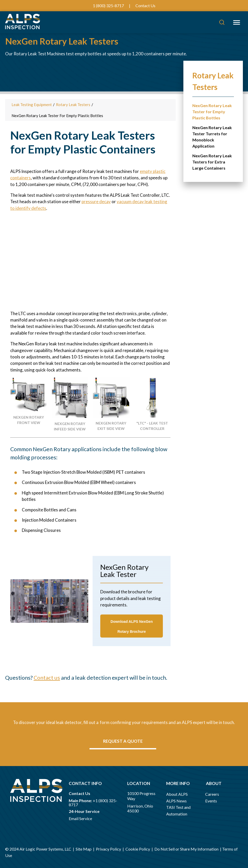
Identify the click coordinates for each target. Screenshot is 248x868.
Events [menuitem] (211, 801)
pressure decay (96, 201)
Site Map (84, 849)
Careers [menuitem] (212, 794)
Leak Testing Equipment (32, 105)
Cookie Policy (138, 849)
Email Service (80, 818)
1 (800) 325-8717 (108, 6)
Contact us (47, 678)
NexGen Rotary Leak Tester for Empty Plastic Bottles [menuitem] (212, 112)
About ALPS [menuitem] (177, 794)
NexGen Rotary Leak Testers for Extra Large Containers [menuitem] (212, 162)
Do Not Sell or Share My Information (186, 849)
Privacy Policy (108, 849)
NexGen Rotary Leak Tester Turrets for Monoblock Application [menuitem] (212, 137)
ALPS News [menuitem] (176, 801)
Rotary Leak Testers (73, 105)
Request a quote (123, 741)
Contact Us (145, 6)
